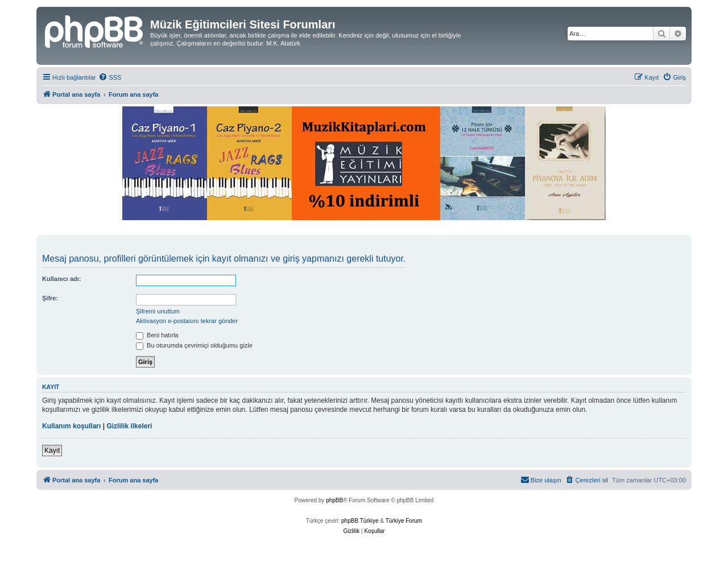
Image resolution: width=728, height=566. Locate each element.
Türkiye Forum (404, 521)
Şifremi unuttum (158, 311)
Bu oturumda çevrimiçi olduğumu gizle (194, 345)
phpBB (334, 500)
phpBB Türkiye (360, 521)
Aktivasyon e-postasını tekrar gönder (187, 321)
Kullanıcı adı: (61, 279)
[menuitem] (110, 77)
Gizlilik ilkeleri (129, 426)
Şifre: (50, 298)
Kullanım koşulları (71, 426)
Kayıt (52, 451)
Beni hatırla (157, 335)
